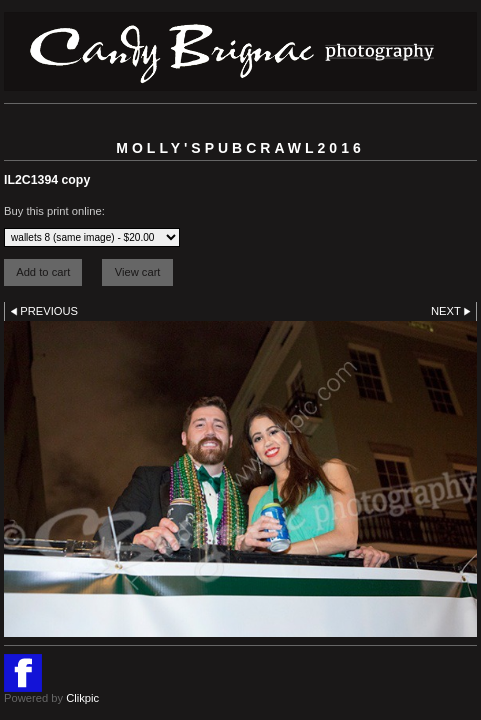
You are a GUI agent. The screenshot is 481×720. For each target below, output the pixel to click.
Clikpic (82, 698)
